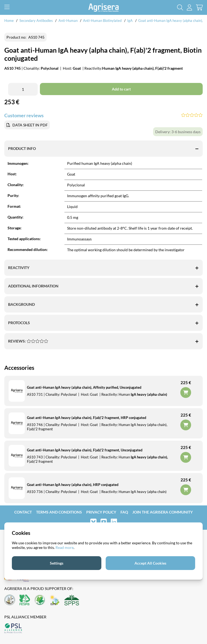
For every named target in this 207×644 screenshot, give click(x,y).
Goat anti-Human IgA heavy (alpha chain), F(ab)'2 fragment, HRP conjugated (87, 418)
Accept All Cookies (150, 563)
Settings (57, 563)
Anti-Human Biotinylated (102, 21)
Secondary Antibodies (36, 21)
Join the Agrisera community (163, 512)
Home (9, 21)
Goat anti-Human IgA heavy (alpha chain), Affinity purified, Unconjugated (84, 387)
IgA (130, 21)
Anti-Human (68, 21)
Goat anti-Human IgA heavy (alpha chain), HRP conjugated (73, 485)
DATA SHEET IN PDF (30, 125)
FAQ (124, 512)
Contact (23, 512)
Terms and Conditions (59, 512)
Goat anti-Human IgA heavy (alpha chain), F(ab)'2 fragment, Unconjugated (85, 450)
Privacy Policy (101, 512)
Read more (65, 547)
